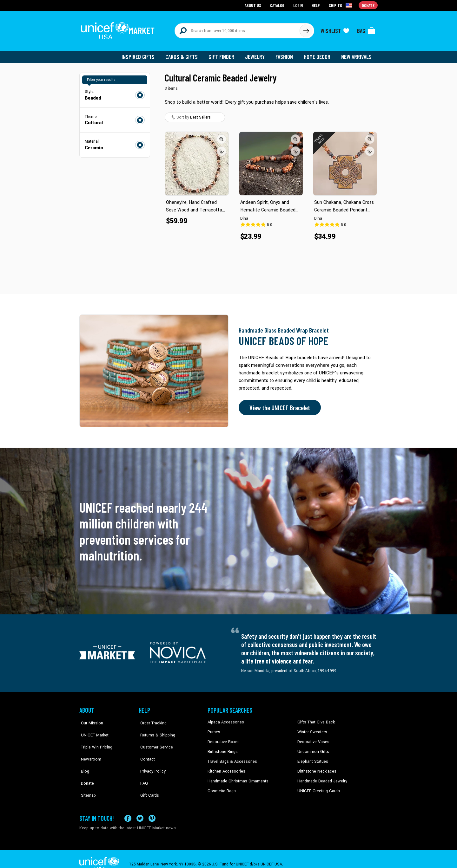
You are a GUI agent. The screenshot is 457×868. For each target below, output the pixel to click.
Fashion (286, 54)
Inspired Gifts (143, 54)
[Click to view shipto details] (341, 5)
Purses (214, 729)
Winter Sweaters (311, 729)
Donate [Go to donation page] (368, 5)
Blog (83, 758)
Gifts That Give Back (315, 719)
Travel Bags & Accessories (231, 758)
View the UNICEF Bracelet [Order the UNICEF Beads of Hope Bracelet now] (278, 405)
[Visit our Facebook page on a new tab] (128, 808)
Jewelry (257, 54)
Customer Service (154, 739)
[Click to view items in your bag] (366, 29)
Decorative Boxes (223, 739)
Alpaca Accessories (225, 719)
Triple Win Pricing (94, 739)
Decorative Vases (313, 739)
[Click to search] (306, 29)
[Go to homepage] (119, 29)
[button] (222, 136)
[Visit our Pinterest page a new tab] (152, 808)
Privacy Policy (151, 758)
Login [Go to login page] (299, 5)
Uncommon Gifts (313, 748)
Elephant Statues (312, 758)
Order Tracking (151, 719)
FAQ (142, 768)
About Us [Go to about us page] (254, 5)
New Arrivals (357, 54)
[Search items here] (237, 29)
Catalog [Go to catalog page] (278, 5)
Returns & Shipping (156, 729)
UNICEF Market (92, 729)
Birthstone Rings (222, 748)
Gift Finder (224, 54)
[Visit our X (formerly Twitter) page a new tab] (140, 808)
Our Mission (90, 719)
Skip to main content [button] (228, 0)
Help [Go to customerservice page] (316, 5)
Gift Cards (148, 777)
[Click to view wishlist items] (335, 29)
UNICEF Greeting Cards (317, 787)
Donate (86, 768)
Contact (146, 748)
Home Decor (318, 54)
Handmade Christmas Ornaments (237, 777)
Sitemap (87, 777)
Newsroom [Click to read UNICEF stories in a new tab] (89, 748)
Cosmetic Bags (221, 787)
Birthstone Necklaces (316, 768)
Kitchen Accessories (225, 768)
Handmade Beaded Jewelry (321, 777)
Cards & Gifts (185, 54)
